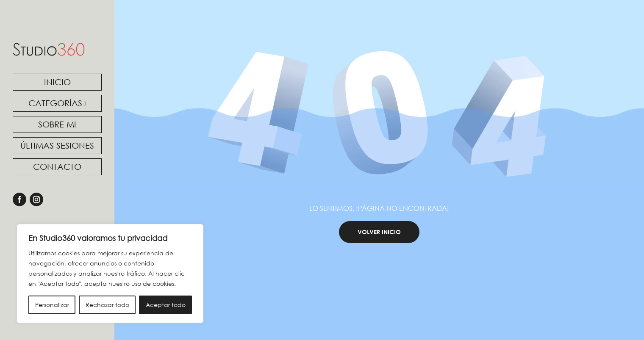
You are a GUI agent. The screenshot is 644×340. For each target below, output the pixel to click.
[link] (49, 50)
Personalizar (52, 305)
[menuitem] (57, 82)
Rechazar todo (107, 305)
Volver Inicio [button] (379, 247)
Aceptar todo (166, 305)
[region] (110, 274)
